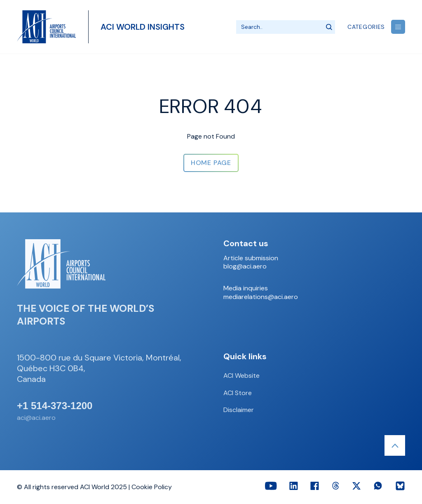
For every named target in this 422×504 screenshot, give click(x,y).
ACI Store (238, 393)
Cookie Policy (152, 487)
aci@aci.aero (36, 418)
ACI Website (241, 376)
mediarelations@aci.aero (261, 297)
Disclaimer (239, 410)
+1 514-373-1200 (55, 406)
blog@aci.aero (245, 266)
